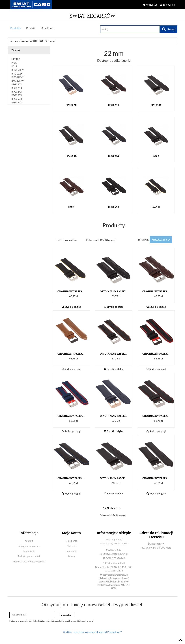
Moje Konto (47, 28)
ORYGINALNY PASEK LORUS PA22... (113, 291)
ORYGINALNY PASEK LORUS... (71, 291)
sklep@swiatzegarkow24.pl (114, 554)
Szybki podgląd (71, 307)
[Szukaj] (130, 29)
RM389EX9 (18, 81)
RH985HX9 (18, 70)
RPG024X (17, 92)
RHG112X (17, 74)
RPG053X (17, 99)
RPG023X (17, 88)
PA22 (14, 63)
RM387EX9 (18, 77)
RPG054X (17, 102)
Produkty (16, 28)
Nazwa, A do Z (161, 240)
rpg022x (17, 84)
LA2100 (16, 59)
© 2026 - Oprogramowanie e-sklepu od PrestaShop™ (92, 632)
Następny (114, 508)
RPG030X (17, 95)
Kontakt (31, 28)
